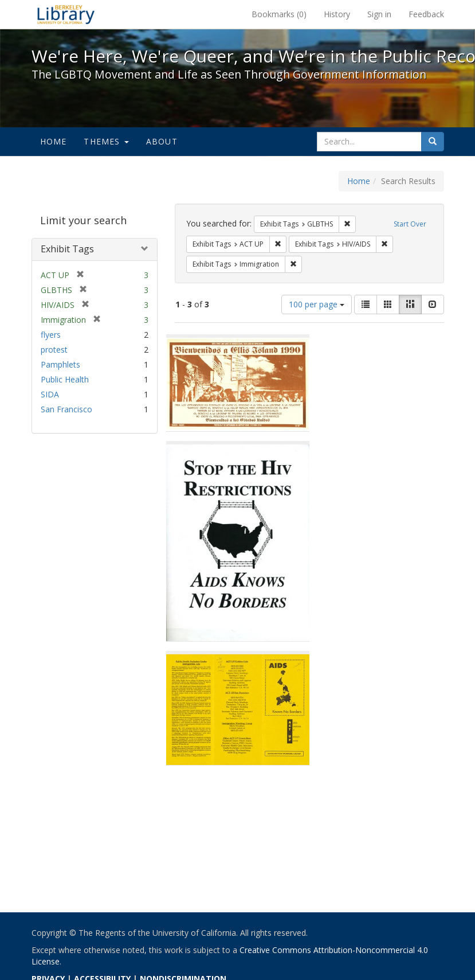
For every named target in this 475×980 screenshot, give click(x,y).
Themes (106, 141)
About (162, 141)
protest (54, 350)
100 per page (317, 304)
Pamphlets (60, 364)
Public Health (65, 379)
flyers (51, 335)
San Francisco (66, 409)
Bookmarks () (279, 14)
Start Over (410, 224)
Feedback (426, 14)
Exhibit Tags (67, 249)
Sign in (379, 14)
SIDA (50, 394)
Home (54, 141)
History (337, 14)
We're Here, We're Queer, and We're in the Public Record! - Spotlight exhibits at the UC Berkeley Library (66, 14)
